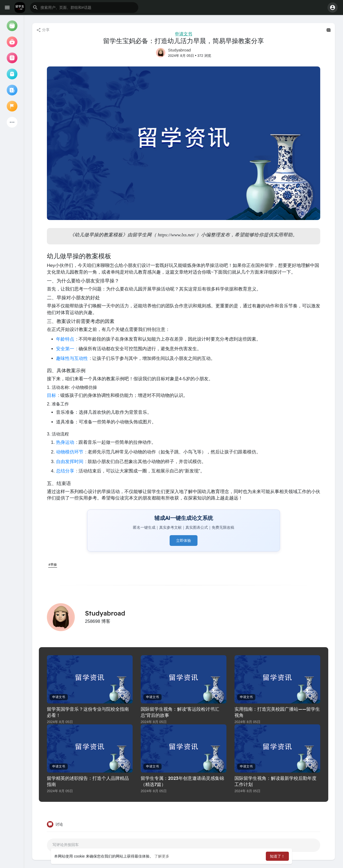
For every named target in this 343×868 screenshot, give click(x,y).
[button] (84, 8)
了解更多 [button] (162, 856)
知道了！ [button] (277, 856)
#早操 (53, 565)
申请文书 (184, 34)
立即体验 (184, 541)
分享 (43, 30)
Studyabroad (179, 50)
